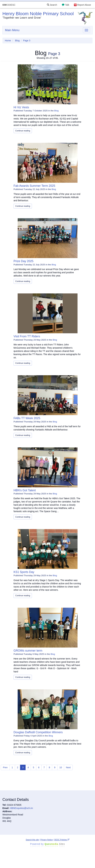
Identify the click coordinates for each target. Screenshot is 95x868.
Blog (17, 41)
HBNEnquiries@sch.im (21, 808)
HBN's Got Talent (25, 490)
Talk (67, 5)
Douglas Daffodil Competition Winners (38, 732)
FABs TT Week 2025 (27, 418)
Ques (55, 844)
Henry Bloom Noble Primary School (38, 14)
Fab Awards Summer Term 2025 (34, 186)
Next (68, 767)
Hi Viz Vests (21, 107)
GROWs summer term (28, 651)
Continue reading (23, 131)
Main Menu (12, 30)
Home (8, 41)
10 (61, 767)
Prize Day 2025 (24, 261)
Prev (5, 767)
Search (52, 5)
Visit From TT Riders (27, 336)
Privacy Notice (47, 840)
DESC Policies (62, 840)
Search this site (32, 840)
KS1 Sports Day (24, 572)
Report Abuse (84, 5)
